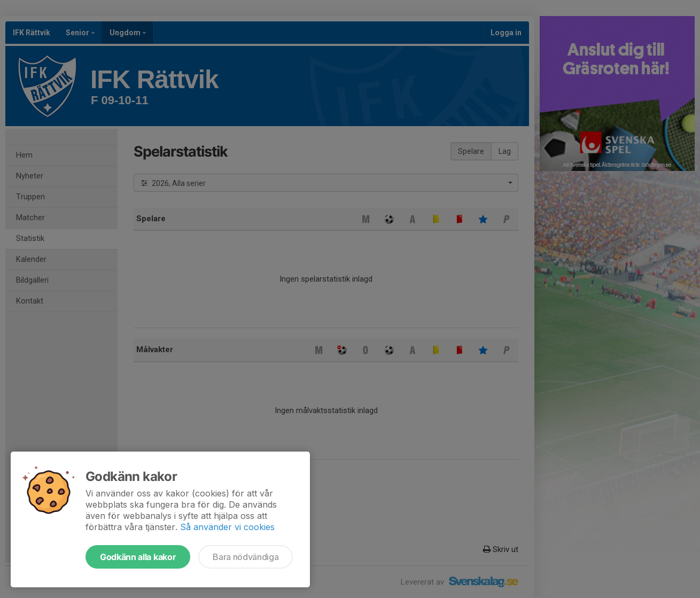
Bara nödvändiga (246, 557)
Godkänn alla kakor (138, 557)
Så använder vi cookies (227, 527)
